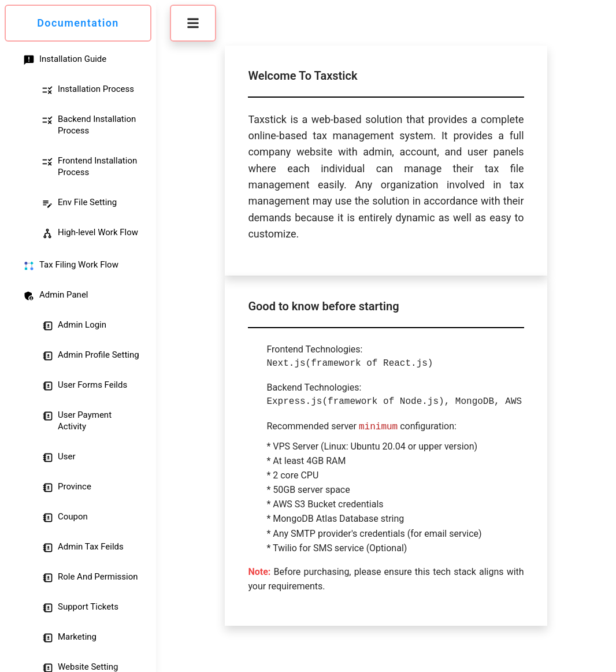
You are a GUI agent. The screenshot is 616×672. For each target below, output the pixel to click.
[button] (193, 23)
